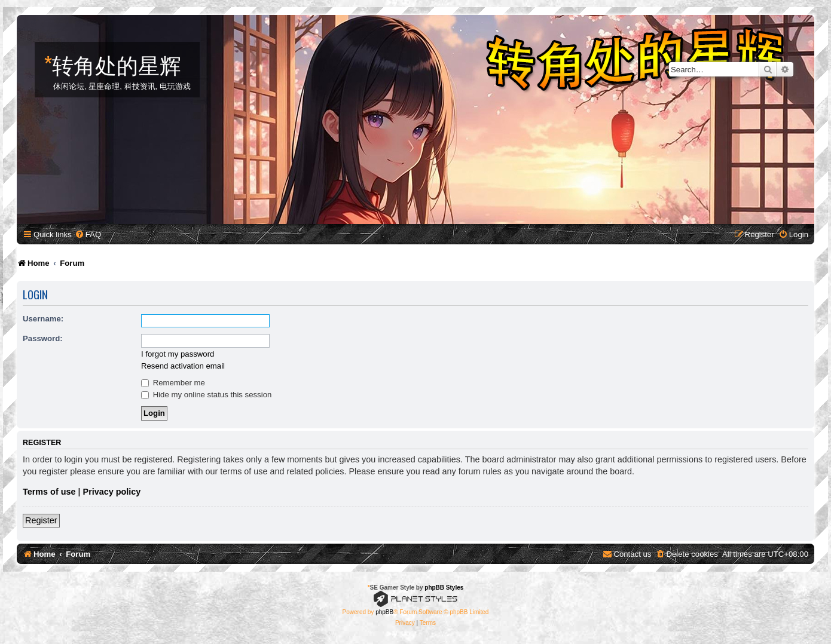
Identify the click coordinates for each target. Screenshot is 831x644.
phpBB (384, 612)
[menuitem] (88, 234)
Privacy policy (112, 492)
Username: (43, 319)
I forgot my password (178, 354)
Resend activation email (183, 366)
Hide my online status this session (206, 395)
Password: (43, 338)
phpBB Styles (444, 588)
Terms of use (49, 492)
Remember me (173, 383)
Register (41, 520)
